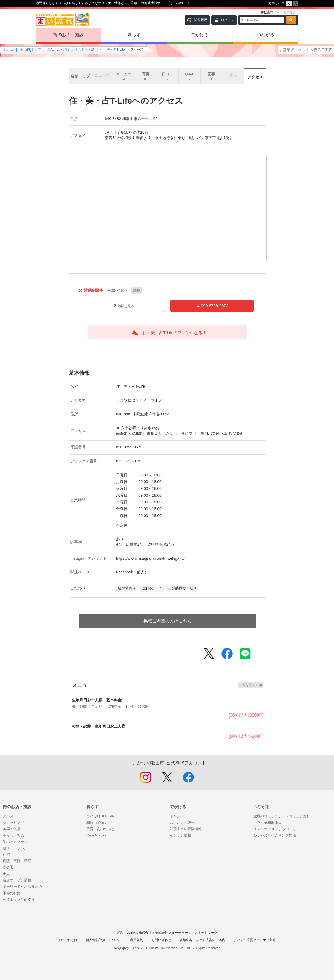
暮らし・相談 (85, 50)
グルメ (8, 816)
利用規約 (137, 940)
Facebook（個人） (132, 572)
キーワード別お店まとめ (22, 886)
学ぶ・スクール (15, 842)
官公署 (8, 867)
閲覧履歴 (201, 20)
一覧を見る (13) (251, 685)
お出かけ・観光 (182, 823)
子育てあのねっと (100, 829)
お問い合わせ (161, 940)
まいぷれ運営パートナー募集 (255, 940)
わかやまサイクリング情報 (275, 835)
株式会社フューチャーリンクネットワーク (186, 933)
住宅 (6, 855)
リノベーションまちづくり (275, 829)
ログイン (228, 20)
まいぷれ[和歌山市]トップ (22, 50)
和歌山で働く (97, 823)
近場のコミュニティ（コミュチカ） (282, 816)
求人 (6, 874)
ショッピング (13, 823)
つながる (266, 35)
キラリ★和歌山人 (267, 823)
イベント (177, 816)
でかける (200, 35)
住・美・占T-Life (113, 50)
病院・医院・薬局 (17, 861)
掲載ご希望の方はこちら (168, 621)
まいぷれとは (68, 940)
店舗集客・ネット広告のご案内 (306, 50)
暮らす (134, 35)
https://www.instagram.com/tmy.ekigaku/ (150, 558)
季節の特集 (12, 893)
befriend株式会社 (139, 933)
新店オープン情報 (17, 880)
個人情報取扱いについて (104, 940)
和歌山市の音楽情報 (186, 829)
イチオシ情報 (180, 835)
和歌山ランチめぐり (19, 899)
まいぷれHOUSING (102, 816)
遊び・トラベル (15, 848)
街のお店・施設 (68, 35)
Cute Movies (96, 835)
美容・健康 (12, 829)
